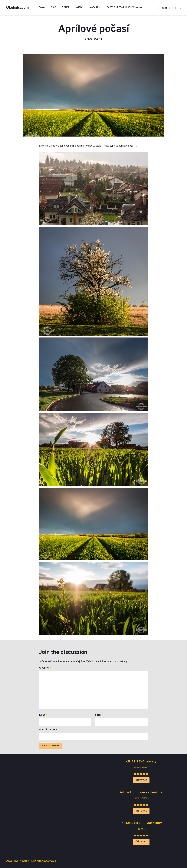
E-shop (66, 7)
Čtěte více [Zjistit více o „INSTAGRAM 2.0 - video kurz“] (141, 842)
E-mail (99, 715)
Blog (53, 7)
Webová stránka (48, 730)
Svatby (79, 7)
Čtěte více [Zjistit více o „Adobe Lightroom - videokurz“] (141, 811)
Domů (42, 7)
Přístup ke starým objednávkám (125, 7)
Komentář (45, 668)
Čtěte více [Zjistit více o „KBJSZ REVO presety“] (141, 780)
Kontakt (94, 7)
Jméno (43, 715)
